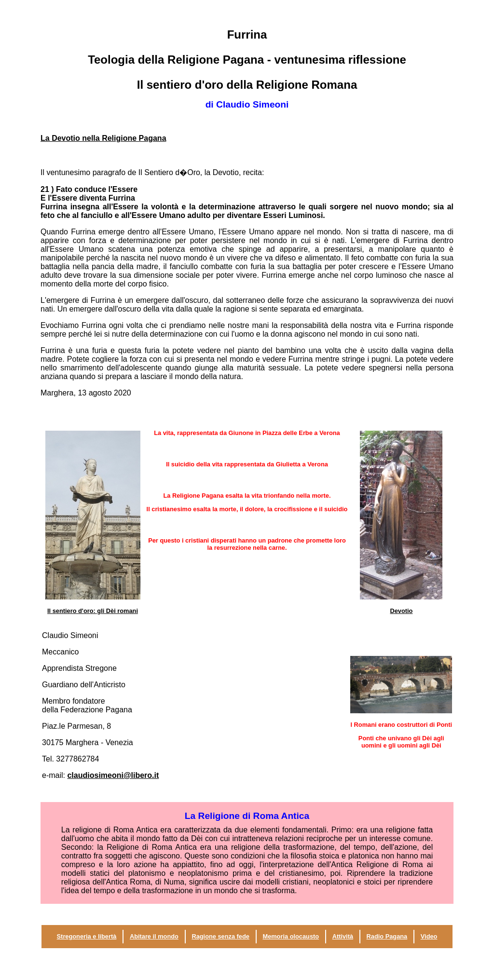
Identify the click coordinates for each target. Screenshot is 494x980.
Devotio (402, 611)
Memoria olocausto (291, 936)
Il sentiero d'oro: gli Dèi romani (93, 611)
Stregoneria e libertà (87, 936)
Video (429, 936)
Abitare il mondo (154, 936)
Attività (343, 936)
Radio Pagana (387, 936)
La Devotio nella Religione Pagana (103, 138)
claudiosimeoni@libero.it (113, 775)
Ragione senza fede (220, 936)
